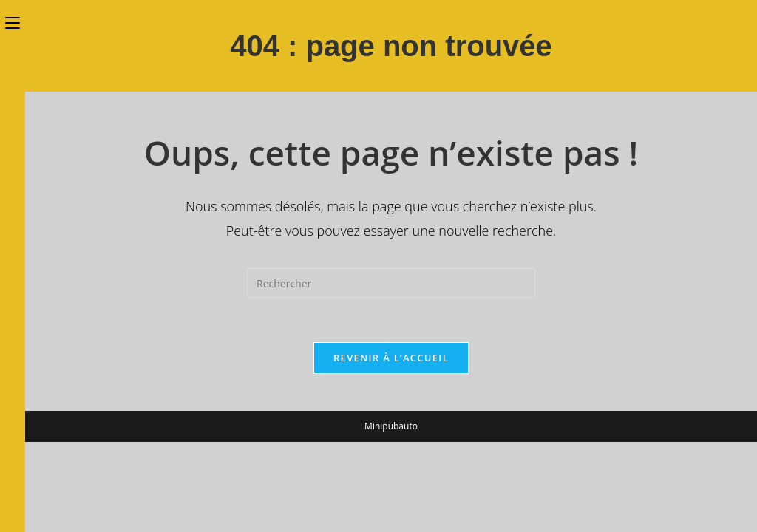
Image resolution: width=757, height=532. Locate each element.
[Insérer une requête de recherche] (391, 283)
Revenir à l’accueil (391, 358)
